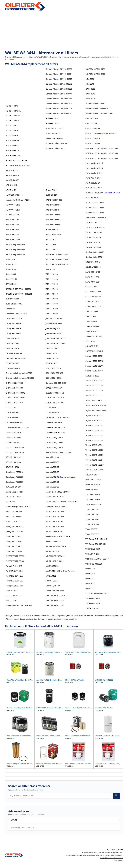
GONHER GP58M (53, 123)
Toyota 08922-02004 (94, 386)
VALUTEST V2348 (93, 499)
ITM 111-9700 (52, 309)
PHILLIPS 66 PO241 (94, 198)
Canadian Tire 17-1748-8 (16, 314)
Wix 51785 (90, 579)
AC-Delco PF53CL (13, 150)
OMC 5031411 (92, 118)
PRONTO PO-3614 (93, 237)
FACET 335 (10, 502)
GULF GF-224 (51, 195)
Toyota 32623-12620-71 (96, 405)
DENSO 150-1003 (13, 462)
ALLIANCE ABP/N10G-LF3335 (18, 165)
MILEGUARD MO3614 (55, 556)
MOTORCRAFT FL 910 (55, 606)
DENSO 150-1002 (13, 457)
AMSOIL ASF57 (12, 170)
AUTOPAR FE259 (13, 210)
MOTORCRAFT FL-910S (95, 74)
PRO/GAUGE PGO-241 (95, 227)
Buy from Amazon (67, 477)
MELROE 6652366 (53, 541)
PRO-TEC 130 (91, 222)
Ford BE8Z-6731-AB (14, 586)
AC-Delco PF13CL (13, 111)
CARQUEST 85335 (13, 324)
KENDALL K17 (52, 363)
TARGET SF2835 (92, 376)
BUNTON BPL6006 (14, 304)
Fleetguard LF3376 (14, 541)
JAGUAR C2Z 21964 (54, 319)
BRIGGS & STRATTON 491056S (19, 294)
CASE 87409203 (12, 338)
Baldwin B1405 (12, 220)
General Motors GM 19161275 (59, 79)
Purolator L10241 (93, 242)
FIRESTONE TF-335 (14, 511)
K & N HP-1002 (52, 348)
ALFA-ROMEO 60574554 (16, 160)
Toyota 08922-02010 (94, 391)
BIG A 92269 (11, 259)
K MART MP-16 (52, 358)
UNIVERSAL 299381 (94, 480)
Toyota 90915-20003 (94, 435)
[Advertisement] (64, 31)
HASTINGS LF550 (53, 215)
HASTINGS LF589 (53, 225)
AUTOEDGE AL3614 (14, 195)
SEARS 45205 (91, 287)
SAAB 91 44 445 (92, 277)
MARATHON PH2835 (54, 497)
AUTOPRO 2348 (12, 215)
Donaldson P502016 (15, 472)
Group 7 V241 (52, 190)
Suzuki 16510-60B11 (94, 366)
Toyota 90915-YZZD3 (94, 465)
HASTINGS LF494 (53, 210)
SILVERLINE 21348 (93, 336)
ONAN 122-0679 (92, 138)
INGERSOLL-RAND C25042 (57, 254)
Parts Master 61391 (94, 173)
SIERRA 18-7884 (92, 326)
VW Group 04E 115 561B (96, 539)
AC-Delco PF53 (12, 145)
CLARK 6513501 (13, 413)
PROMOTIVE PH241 (94, 232)
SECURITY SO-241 (93, 292)
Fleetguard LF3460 (14, 546)
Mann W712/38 (52, 472)
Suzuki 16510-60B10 (94, 361)
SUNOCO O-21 (92, 346)
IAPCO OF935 (51, 249)
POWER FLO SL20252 (95, 212)
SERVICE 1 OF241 (93, 301)
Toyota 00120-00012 (94, 381)
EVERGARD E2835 (13, 497)
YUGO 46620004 (93, 598)
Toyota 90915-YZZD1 (94, 460)
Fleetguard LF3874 (14, 551)
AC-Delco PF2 (11, 126)
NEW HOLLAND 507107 (96, 104)
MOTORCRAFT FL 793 (55, 601)
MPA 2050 (90, 79)
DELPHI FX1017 (12, 442)
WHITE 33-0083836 (94, 564)
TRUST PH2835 (92, 475)
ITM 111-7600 (52, 304)
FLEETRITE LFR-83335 (15, 556)
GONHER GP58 (52, 118)
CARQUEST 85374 (13, 333)
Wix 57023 (90, 583)
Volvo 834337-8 (92, 534)
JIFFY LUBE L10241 (54, 333)
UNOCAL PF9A (92, 490)
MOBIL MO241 (52, 576)
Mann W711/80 (52, 462)
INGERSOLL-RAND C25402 (57, 259)
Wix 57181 (90, 588)
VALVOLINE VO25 (93, 504)
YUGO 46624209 (93, 603)
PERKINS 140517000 (94, 193)
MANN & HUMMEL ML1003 (57, 492)
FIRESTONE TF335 (13, 516)
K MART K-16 (51, 353)
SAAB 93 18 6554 (93, 282)
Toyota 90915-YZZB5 (94, 450)
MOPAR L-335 (51, 581)
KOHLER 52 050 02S (54, 373)
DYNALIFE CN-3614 (14, 487)
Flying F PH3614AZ (14, 566)
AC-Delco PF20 (12, 131)
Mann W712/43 (52, 477)
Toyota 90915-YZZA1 (94, 445)
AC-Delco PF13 (12, 106)
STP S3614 (90, 341)
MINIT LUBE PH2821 (54, 561)
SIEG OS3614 (91, 321)
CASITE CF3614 (12, 348)
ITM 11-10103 (52, 274)
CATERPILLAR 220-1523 (16, 358)
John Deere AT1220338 (56, 338)
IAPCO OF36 (51, 244)
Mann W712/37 (52, 467)
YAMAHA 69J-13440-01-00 (97, 593)
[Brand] (64, 820)
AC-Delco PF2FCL (13, 140)
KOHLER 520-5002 (53, 378)
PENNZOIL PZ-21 (93, 183)
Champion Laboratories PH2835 (20, 378)
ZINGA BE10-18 (92, 608)
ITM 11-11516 (52, 284)
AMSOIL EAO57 (12, 175)
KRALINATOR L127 (54, 388)
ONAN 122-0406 (92, 128)
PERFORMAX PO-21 (94, 188)
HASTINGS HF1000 (54, 200)
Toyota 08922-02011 (94, 396)
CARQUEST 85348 (13, 328)
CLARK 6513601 (13, 418)
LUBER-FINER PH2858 (55, 432)
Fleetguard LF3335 (14, 536)
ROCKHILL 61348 (93, 262)
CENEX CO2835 (12, 363)
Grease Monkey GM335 (56, 148)
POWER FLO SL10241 (95, 207)
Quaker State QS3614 (95, 257)
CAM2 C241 (11, 309)
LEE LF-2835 (51, 408)
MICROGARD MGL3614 (56, 546)
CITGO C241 (11, 408)
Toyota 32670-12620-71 (96, 410)
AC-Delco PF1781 (13, 121)
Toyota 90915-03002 (94, 415)
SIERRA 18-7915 (92, 331)
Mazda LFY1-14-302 (54, 531)
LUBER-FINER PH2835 (55, 427)
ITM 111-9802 (52, 314)
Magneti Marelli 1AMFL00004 (58, 452)
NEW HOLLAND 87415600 (97, 109)
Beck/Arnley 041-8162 (15, 254)
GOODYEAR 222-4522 (55, 128)
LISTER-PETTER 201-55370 (57, 418)
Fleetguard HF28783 (15, 526)
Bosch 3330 (11, 274)
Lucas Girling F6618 (54, 447)
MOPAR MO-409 (53, 586)
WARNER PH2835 (93, 554)
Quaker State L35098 (95, 252)
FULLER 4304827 (13, 596)
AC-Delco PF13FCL (14, 116)
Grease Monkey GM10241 (57, 143)
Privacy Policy (118, 860)
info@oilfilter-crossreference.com (112, 858)
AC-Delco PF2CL (13, 135)
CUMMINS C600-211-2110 (17, 427)
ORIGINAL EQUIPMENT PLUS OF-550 (102, 153)
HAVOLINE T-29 (52, 229)
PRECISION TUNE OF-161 (96, 217)
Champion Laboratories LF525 (19, 373)
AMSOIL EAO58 (12, 180)
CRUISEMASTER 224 (14, 422)
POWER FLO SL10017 (95, 203)
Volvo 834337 (91, 529)
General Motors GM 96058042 (59, 114)
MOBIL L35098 (52, 566)
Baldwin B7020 (12, 229)
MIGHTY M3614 (52, 551)
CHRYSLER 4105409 (14, 388)
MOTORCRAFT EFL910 (55, 596)
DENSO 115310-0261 (15, 452)
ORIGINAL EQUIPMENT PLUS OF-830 (102, 158)
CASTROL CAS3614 (14, 353)
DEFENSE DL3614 (13, 432)
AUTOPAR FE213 (13, 205)
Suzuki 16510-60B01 (94, 356)
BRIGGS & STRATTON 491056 (18, 289)
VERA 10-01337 (92, 509)
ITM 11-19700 (52, 294)
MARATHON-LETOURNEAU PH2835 (61, 502)
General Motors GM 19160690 (59, 69)
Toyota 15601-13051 (94, 400)
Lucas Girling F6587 (54, 442)
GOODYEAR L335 (53, 133)
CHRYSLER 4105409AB (15, 393)
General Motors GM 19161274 (59, 74)
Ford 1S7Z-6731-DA (14, 581)
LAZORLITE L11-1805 (55, 403)
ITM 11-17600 (52, 289)
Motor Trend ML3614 (55, 591)
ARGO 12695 (11, 185)
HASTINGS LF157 (53, 205)
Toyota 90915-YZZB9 (94, 455)
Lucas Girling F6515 (54, 437)
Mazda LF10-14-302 (54, 521)
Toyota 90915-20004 (94, 440)
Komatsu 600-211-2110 (56, 383)
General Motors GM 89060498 (59, 104)
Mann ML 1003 (52, 457)
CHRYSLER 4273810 (14, 403)
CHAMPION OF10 (13, 368)
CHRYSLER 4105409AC (15, 398)
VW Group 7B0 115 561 (96, 544)
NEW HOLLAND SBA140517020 (99, 114)
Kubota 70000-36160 (55, 393)
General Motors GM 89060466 (59, 99)
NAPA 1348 (90, 94)
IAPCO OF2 (50, 239)
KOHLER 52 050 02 (54, 368)
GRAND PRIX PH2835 (55, 138)
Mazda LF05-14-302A (55, 511)
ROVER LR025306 (93, 267)
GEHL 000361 (12, 601)
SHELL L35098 (92, 311)
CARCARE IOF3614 (14, 319)
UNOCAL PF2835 (93, 485)
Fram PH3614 (12, 591)
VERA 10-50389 (92, 524)
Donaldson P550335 (15, 477)
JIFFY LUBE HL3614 (54, 324)
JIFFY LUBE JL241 (53, 328)
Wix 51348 (90, 569)
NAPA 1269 (90, 89)
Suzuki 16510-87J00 (94, 371)
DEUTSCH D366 (12, 467)
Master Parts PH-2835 (55, 507)
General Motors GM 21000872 (59, 84)
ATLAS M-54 (11, 190)
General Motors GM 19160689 (19, 606)
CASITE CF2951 (12, 343)
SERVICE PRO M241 (94, 306)
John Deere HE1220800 (56, 343)
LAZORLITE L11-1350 (55, 398)
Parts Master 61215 (94, 163)
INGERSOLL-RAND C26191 (57, 264)
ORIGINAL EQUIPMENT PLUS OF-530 (102, 148)
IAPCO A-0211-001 (54, 234)
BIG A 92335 (11, 264)
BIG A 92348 (11, 269)
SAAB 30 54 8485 (93, 272)
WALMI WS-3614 (93, 549)
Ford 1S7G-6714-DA (14, 571)
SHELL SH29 (91, 316)
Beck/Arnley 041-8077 (15, 244)
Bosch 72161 (11, 279)
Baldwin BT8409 (13, 239)
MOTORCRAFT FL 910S (95, 69)
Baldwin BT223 (12, 234)
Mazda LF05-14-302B (55, 516)
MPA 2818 (90, 84)
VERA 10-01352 (92, 514)
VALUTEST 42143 (93, 494)
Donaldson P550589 (15, 482)
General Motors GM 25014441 (59, 94)
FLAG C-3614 (11, 521)
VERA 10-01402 (92, 519)
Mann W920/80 (52, 487)
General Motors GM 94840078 (59, 109)
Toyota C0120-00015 (94, 470)
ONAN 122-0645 (92, 133)
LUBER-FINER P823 (54, 422)
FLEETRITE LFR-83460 (15, 561)
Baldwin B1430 (12, 225)
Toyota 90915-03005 (94, 420)
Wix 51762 (90, 574)
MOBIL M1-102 (52, 571)
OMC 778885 (91, 123)
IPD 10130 (50, 269)
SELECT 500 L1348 (93, 297)
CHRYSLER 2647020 (14, 383)
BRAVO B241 (11, 284)
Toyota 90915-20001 (94, 425)
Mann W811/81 (52, 482)
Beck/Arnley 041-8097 (15, 249)
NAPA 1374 (90, 99)
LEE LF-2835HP (52, 413)
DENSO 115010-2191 (15, 447)
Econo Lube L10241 (14, 492)
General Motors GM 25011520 (59, 89)
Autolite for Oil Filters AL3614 (19, 200)
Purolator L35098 (93, 247)
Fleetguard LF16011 (14, 531)
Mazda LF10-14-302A (55, 526)
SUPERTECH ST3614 (94, 351)
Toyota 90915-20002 (94, 430)
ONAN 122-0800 (92, 143)
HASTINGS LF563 (53, 220)
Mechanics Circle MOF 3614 (58, 536)
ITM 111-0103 (52, 299)
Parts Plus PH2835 (93, 178)
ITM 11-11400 (52, 279)
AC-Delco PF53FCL (14, 155)
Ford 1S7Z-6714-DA (14, 576)
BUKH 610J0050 (13, 299)
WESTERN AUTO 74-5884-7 (97, 559)
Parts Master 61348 (94, 168)
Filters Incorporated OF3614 (18, 507)
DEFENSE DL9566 (13, 437)
